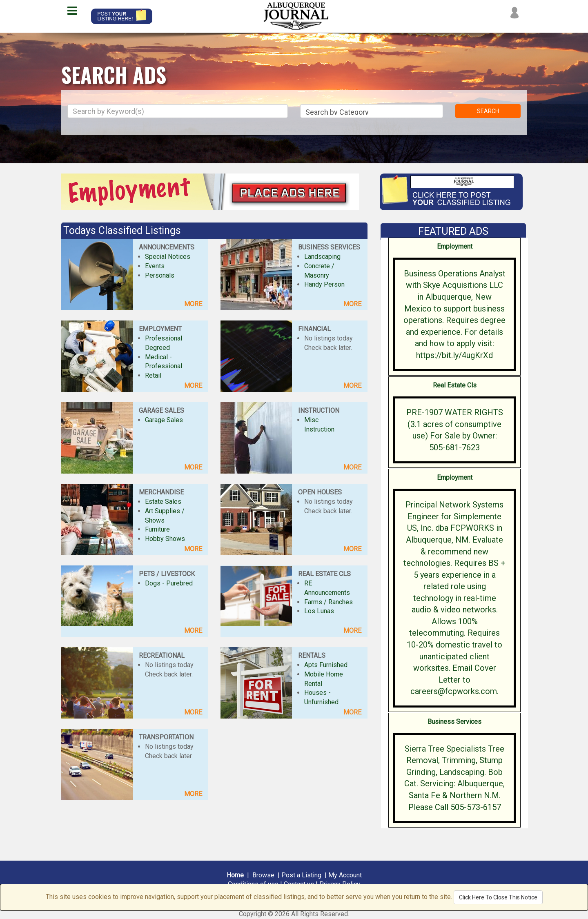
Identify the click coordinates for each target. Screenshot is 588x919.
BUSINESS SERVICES (329, 247)
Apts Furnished (326, 665)
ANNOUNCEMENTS (167, 247)
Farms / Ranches (329, 602)
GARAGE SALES (161, 411)
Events (155, 266)
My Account (345, 875)
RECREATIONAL (162, 655)
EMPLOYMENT (160, 329)
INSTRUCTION (319, 411)
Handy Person (324, 284)
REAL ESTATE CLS (324, 574)
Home (235, 875)
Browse (263, 875)
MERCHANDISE (161, 492)
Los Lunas (319, 611)
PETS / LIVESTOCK (167, 574)
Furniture (157, 529)
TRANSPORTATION (166, 737)
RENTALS (312, 655)
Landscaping (322, 257)
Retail (153, 375)
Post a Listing (301, 875)
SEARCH (488, 111)
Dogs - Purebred (169, 583)
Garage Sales (164, 420)
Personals (160, 275)
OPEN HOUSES (320, 492)
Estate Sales (163, 502)
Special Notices (168, 257)
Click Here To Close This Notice (498, 897)
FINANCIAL (314, 329)
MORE (193, 304)
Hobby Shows (165, 539)
